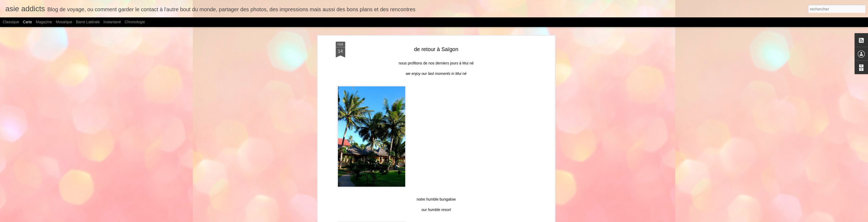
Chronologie (135, 22)
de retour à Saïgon (436, 49)
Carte (27, 22)
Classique (11, 22)
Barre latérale (88, 22)
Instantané (112, 22)
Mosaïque (64, 22)
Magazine (44, 22)
